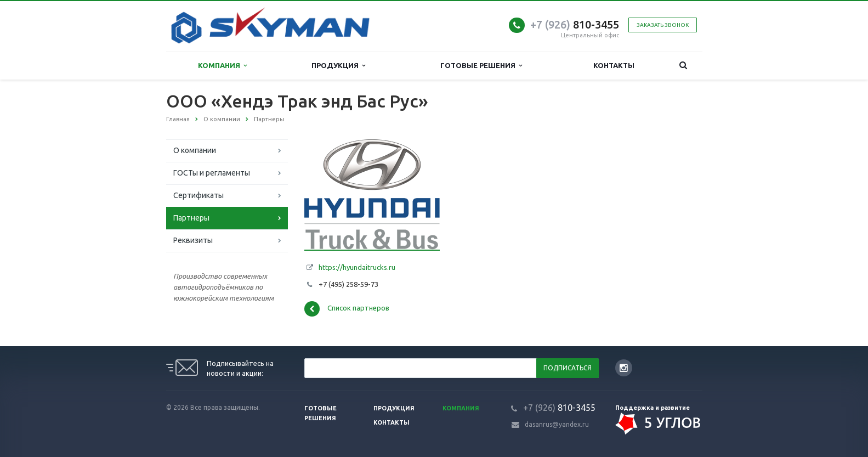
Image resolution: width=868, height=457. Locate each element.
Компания (222, 66)
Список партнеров (347, 309)
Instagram (624, 368)
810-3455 (575, 24)
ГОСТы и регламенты (212, 173)
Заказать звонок (663, 25)
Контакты (614, 65)
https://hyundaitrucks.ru (357, 267)
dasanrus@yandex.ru (557, 424)
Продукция (338, 66)
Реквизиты (193, 240)
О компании (195, 150)
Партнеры (191, 218)
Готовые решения (481, 66)
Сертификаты (198, 195)
